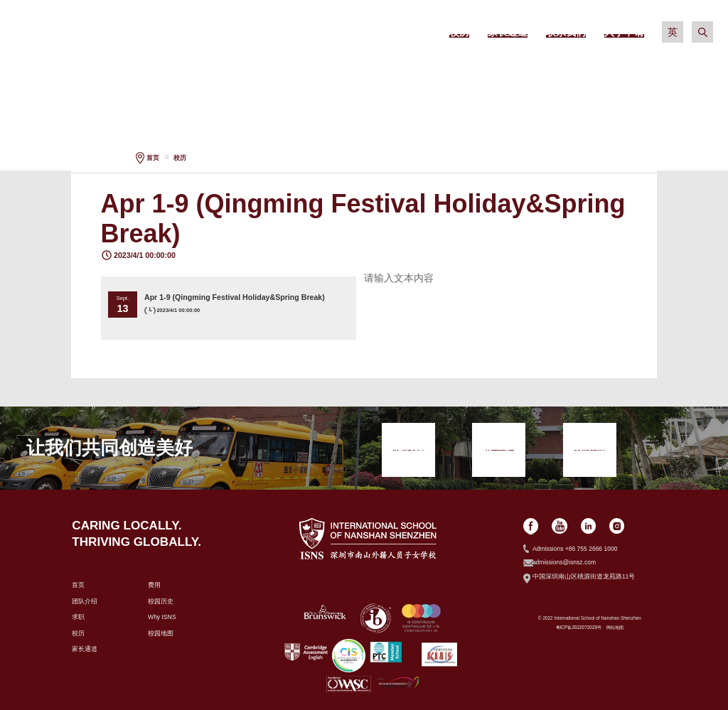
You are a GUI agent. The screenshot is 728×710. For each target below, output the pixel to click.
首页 (153, 158)
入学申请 (673, 71)
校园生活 (488, 71)
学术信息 (396, 71)
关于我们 (210, 71)
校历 (180, 158)
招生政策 (304, 71)
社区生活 (581, 71)
